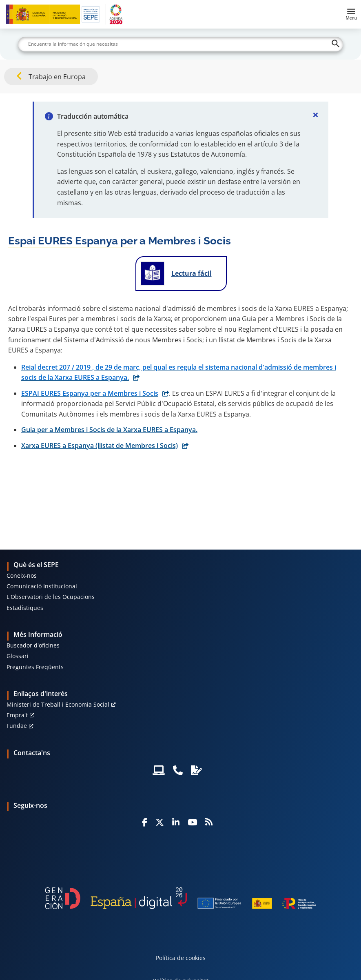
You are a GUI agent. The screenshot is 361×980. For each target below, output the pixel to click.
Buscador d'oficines (33, 645)
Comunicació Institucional (42, 586)
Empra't (17, 715)
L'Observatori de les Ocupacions (51, 597)
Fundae (17, 726)
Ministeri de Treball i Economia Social (58, 704)
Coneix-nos (22, 575)
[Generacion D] (181, 898)
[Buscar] (180, 44)
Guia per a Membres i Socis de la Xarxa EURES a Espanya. (109, 430)
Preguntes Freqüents (35, 667)
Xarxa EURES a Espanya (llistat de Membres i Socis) (100, 446)
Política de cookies (181, 958)
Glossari (18, 656)
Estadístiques (25, 608)
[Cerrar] (315, 115)
